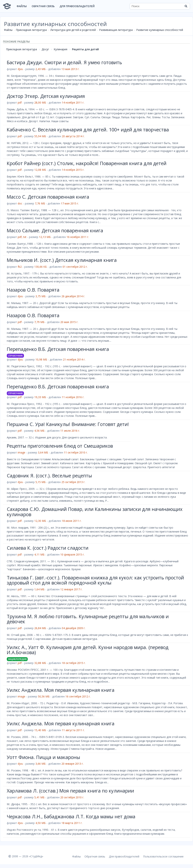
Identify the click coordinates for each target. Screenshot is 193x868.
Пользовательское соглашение (163, 856)
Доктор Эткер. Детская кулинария (46, 96)
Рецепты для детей (85, 49)
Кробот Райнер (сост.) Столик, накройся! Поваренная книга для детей (87, 163)
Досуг (45, 49)
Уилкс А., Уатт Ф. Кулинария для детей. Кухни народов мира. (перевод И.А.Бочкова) (88, 650)
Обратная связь (43, 6)
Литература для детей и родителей (73, 30)
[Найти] (186, 6)
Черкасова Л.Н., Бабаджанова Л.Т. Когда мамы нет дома (71, 816)
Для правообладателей (77, 6)
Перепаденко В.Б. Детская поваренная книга (58, 349)
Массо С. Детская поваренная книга (48, 197)
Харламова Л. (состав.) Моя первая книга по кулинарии (70, 791)
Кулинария (61, 49)
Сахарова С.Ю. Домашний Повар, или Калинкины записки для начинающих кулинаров (95, 512)
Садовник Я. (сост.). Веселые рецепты (49, 476)
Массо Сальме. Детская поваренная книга (55, 230)
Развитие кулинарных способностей (160, 30)
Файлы (22, 6)
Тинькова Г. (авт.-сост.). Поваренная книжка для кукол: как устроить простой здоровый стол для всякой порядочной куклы (95, 580)
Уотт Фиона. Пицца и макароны (43, 757)
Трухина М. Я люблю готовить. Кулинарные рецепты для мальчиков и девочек (88, 619)
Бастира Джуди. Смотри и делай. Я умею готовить (64, 62)
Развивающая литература (116, 30)
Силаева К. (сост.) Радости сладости (48, 548)
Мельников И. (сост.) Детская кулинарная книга (62, 260)
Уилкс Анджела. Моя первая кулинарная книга (61, 690)
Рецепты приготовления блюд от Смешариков (60, 446)
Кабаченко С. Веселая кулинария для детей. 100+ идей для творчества (88, 130)
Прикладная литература (31, 30)
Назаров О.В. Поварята (33, 290)
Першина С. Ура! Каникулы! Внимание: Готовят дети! (68, 424)
